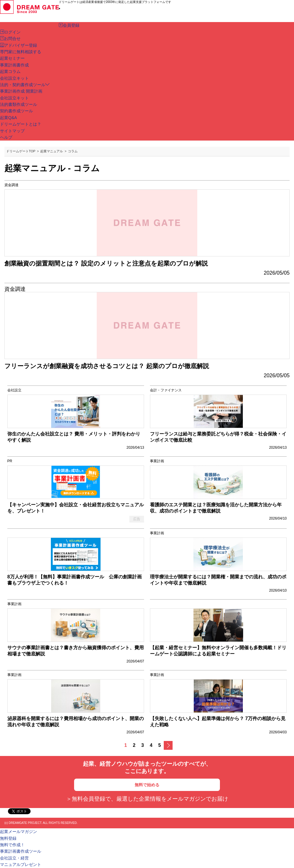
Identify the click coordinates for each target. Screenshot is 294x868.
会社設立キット (14, 98)
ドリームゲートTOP (21, 151)
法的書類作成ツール (19, 104)
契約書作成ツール (16, 111)
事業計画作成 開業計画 (21, 91)
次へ (168, 745)
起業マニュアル (52, 151)
